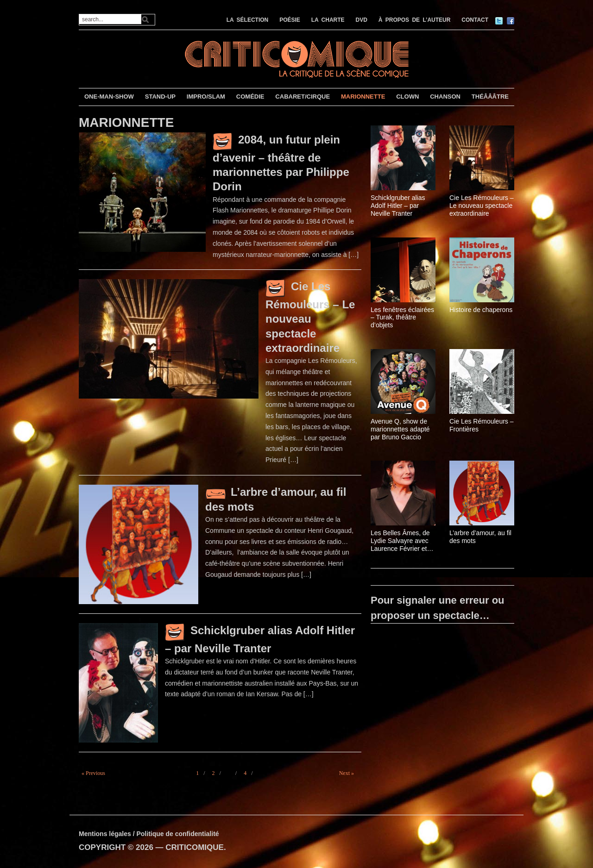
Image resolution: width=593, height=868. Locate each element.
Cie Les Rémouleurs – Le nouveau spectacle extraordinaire (310, 317)
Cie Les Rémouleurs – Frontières (482, 425)
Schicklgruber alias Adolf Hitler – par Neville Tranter (398, 206)
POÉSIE (290, 20)
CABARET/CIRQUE (303, 97)
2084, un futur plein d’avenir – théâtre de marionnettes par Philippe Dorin (281, 163)
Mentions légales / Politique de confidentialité (149, 834)
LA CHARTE (328, 20)
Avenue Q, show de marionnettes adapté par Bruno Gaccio (400, 429)
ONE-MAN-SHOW (109, 97)
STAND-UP (160, 97)
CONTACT (475, 20)
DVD (362, 20)
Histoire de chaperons (481, 310)
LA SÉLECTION (248, 20)
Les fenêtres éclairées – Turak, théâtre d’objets (402, 318)
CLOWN (407, 97)
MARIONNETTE (363, 97)
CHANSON (445, 97)
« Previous (93, 773)
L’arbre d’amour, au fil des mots (480, 537)
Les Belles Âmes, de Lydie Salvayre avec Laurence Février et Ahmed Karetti (400, 541)
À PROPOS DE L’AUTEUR (415, 20)
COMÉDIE (250, 97)
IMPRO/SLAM (206, 97)
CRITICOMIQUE (195, 847)
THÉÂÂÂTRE (490, 97)
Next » (347, 773)
